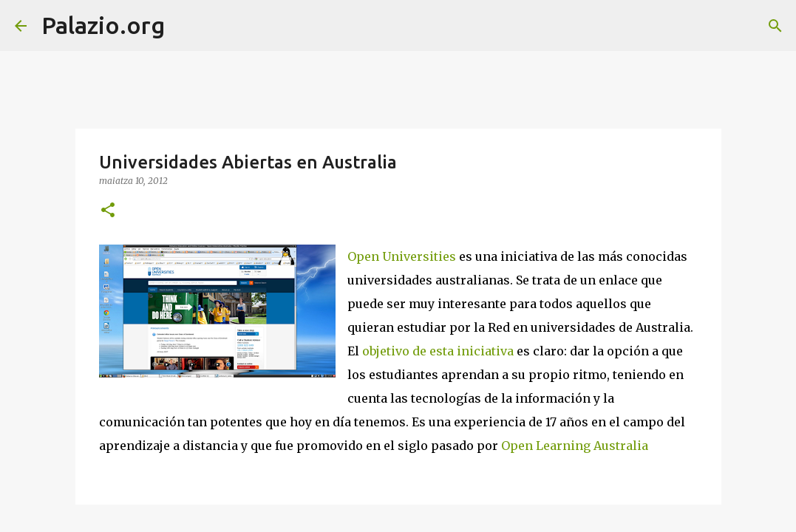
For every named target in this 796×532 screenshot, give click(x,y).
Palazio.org (103, 25)
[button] (108, 211)
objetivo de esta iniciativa (438, 351)
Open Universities (402, 256)
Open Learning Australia (575, 446)
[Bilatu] (186, 26)
